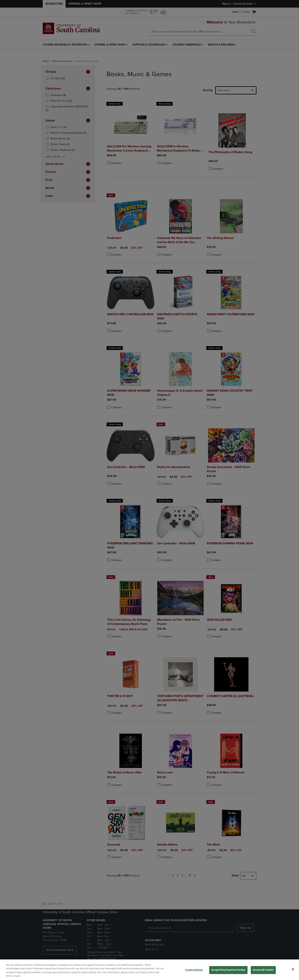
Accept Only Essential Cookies (228, 970)
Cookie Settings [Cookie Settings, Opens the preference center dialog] (194, 970)
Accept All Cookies (263, 970)
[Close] (293, 969)
